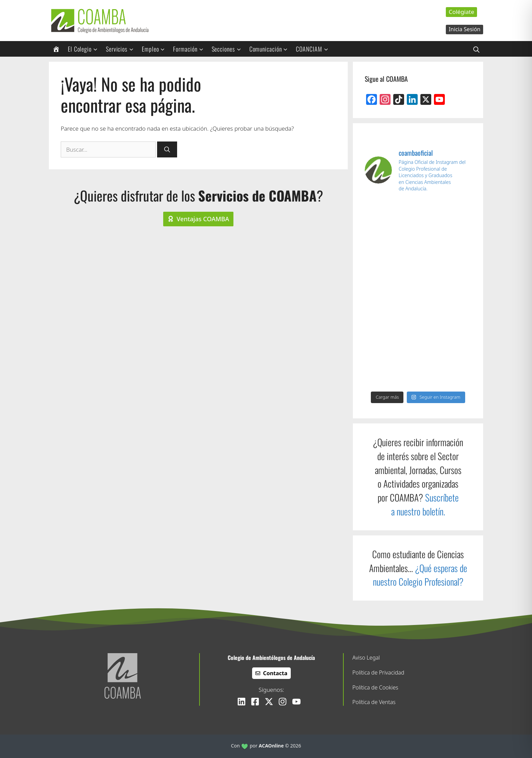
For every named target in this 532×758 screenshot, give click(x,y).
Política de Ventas (374, 702)
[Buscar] (167, 150)
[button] (476, 49)
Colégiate (461, 12)
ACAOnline (271, 746)
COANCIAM (314, 49)
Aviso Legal (366, 658)
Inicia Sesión (464, 29)
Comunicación (271, 49)
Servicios (122, 49)
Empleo (156, 49)
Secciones (229, 49)
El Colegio (85, 49)
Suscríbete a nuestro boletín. (425, 504)
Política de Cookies (375, 687)
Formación (190, 49)
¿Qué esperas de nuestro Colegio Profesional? (420, 575)
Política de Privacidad (378, 672)
